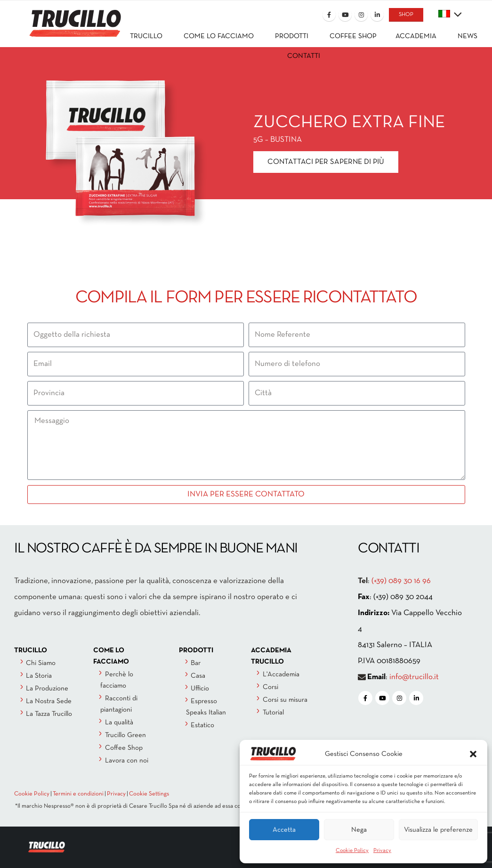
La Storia (39, 676)
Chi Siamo (41, 663)
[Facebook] (329, 15)
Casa (198, 676)
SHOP (406, 15)
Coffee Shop (124, 748)
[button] (473, 754)
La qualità (119, 722)
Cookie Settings (149, 794)
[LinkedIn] (377, 15)
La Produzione (47, 689)
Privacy (382, 851)
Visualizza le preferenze (438, 830)
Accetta (284, 830)
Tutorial (273, 713)
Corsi (270, 687)
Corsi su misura (285, 700)
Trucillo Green (125, 735)
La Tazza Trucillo (49, 714)
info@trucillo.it (414, 677)
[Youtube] (345, 15)
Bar (196, 663)
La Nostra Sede (49, 701)
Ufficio (200, 689)
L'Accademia (281, 674)
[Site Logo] (67, 17)
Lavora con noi (127, 761)
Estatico (202, 725)
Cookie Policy (352, 851)
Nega (359, 830)
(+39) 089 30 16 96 (401, 581)
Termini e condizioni (78, 794)
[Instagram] (361, 15)
